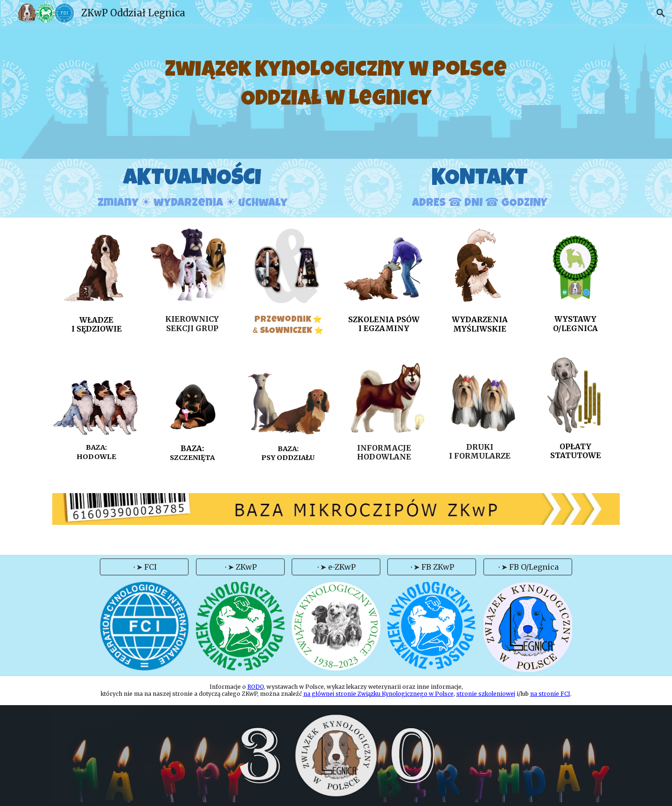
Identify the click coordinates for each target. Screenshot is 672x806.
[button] (661, 13)
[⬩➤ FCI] (144, 567)
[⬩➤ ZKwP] (240, 567)
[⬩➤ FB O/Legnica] (528, 567)
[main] (336, 80)
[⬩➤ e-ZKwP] (336, 567)
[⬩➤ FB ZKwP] (432, 567)
